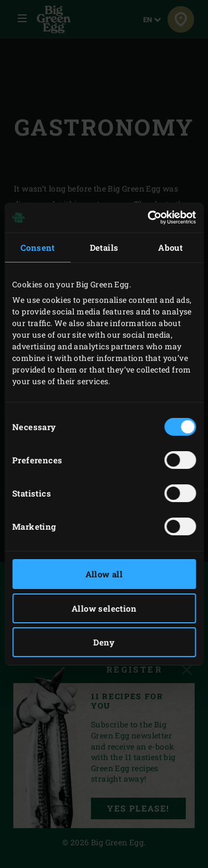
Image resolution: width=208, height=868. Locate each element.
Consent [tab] (38, 247)
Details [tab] (104, 247)
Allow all (104, 574)
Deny (104, 642)
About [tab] (170, 247)
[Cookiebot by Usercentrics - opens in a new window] (149, 218)
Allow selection (104, 608)
